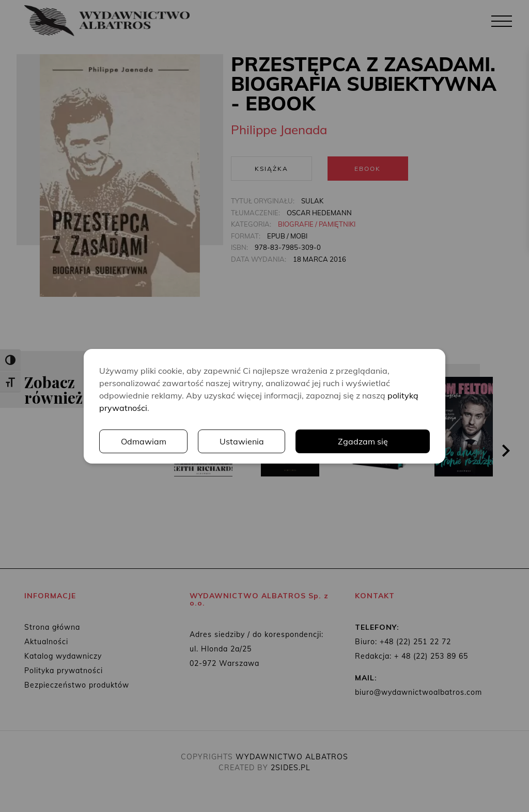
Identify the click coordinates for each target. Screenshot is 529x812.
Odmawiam (144, 441)
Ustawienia (242, 441)
